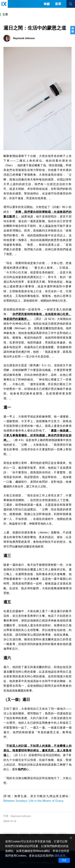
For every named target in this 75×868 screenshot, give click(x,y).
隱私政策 (60, 856)
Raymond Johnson (21, 816)
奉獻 (47, 4)
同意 (64, 860)
